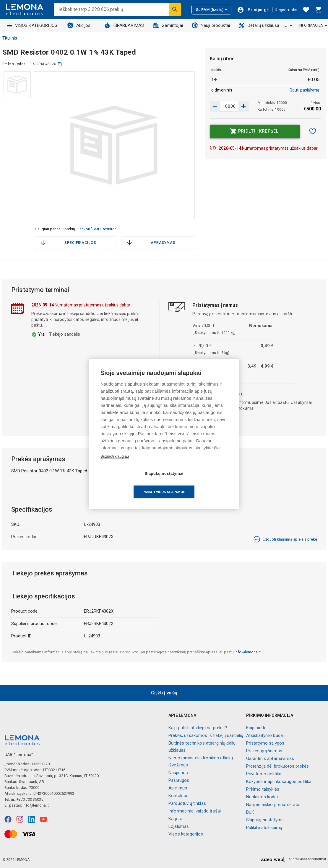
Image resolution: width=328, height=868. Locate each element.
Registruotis (286, 10)
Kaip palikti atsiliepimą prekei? (198, 728)
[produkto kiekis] (229, 106)
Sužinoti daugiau (115, 465)
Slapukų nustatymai (266, 820)
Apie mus (178, 788)
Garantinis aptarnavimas (270, 758)
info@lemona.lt (248, 652)
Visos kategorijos (186, 834)
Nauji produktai (211, 25)
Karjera (175, 819)
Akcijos (79, 25)
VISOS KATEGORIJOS (32, 25)
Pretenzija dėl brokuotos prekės (278, 766)
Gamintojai (168, 25)
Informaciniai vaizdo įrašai (195, 811)
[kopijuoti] (60, 64)
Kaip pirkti (256, 728)
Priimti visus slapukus (198, 482)
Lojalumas (179, 826)
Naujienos (178, 773)
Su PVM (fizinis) (211, 10)
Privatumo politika (264, 774)
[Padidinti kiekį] (215, 106)
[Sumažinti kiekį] (243, 106)
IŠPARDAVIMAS (124, 25)
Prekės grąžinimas (264, 751)
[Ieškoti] (175, 9)
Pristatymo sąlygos (265, 743)
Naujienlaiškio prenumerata (273, 805)
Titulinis (10, 38)
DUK (250, 812)
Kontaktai (178, 796)
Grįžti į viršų (164, 693)
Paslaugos (179, 780)
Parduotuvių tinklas (187, 803)
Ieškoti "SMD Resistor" (98, 229)
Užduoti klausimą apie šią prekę (285, 539)
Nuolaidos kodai (262, 797)
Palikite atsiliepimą (264, 828)
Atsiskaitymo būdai (265, 735)
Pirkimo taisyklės (263, 789)
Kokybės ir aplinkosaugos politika (279, 781)
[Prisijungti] (253, 10)
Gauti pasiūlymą (305, 90)
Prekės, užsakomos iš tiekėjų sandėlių (206, 735)
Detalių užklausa (259, 25)
